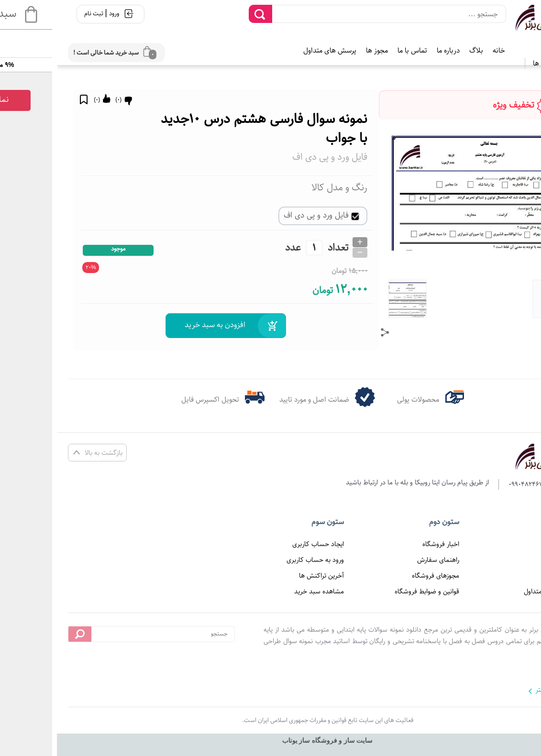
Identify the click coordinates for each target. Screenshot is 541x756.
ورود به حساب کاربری (258, 560)
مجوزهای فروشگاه (379, 576)
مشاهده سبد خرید (262, 592)
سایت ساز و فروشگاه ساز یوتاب (271, 740)
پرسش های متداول (273, 50)
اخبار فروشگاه (384, 544)
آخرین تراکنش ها (265, 576)
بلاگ (419, 50)
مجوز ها (320, 50)
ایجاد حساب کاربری (261, 544)
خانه (442, 50)
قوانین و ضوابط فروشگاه (370, 592)
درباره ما (391, 50)
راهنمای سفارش (381, 560)
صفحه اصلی (501, 544)
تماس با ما (355, 50)
